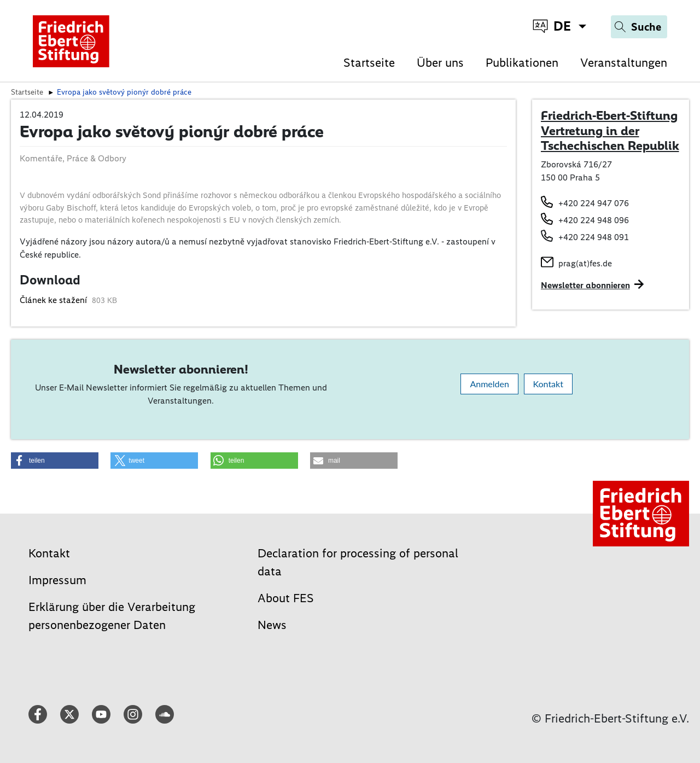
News (272, 625)
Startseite (369, 63)
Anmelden (489, 384)
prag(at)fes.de (585, 263)
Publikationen (522, 63)
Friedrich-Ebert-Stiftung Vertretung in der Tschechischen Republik (610, 130)
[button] (55, 461)
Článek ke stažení (54, 300)
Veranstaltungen (624, 63)
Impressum (57, 580)
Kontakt (548, 384)
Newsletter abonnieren (585, 285)
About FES (286, 598)
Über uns (440, 63)
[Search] (639, 27)
